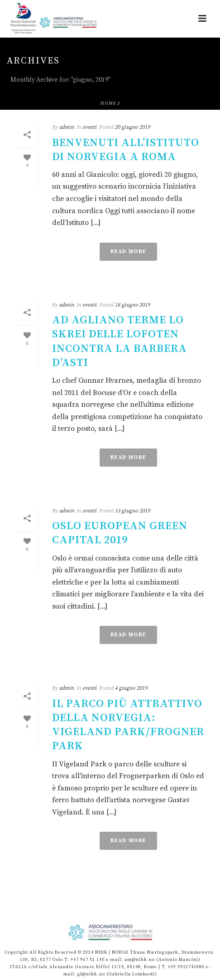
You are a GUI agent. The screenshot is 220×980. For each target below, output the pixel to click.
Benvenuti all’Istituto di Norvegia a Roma (126, 150)
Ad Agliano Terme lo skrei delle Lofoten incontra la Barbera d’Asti (120, 341)
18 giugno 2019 (133, 305)
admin (67, 127)
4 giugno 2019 (131, 688)
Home (108, 103)
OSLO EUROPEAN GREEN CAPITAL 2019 (120, 533)
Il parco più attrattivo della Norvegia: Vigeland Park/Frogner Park (128, 725)
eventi (90, 127)
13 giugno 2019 (133, 511)
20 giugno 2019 (133, 127)
